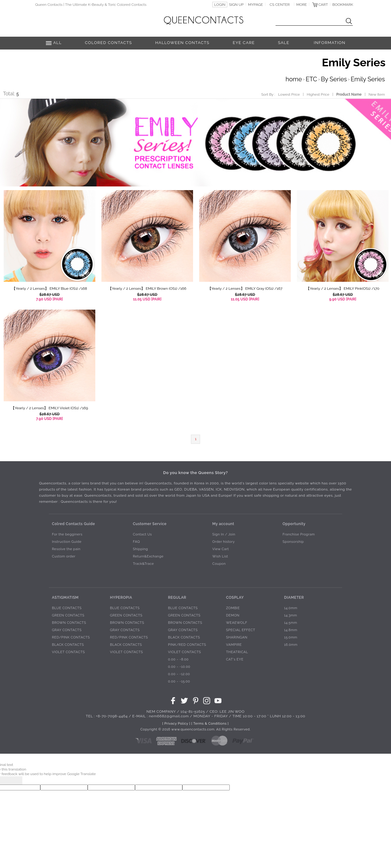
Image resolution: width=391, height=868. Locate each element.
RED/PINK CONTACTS (71, 637)
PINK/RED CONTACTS (187, 645)
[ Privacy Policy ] (176, 724)
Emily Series (368, 79)
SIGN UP (236, 5)
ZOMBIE (233, 608)
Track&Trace (143, 564)
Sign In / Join (224, 534)
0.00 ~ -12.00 (179, 674)
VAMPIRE (234, 645)
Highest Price (318, 94)
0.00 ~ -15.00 (179, 681)
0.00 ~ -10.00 (179, 667)
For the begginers (67, 534)
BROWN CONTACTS (69, 623)
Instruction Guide (67, 542)
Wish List (220, 556)
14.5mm (291, 623)
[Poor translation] (15, 780)
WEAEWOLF (237, 623)
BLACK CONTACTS (68, 645)
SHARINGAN (237, 637)
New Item (377, 94)
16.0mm (291, 645)
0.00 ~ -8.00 (178, 659)
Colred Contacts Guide (73, 524)
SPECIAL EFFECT (241, 630)
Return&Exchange (148, 556)
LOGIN (220, 5)
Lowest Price (289, 94)
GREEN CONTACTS (68, 615)
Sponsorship (293, 542)
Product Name (349, 94)
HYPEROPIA (121, 597)
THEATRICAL (237, 652)
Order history (224, 542)
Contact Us (142, 534)
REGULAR (177, 597)
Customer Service (150, 524)
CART (323, 5)
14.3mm (291, 615)
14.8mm (291, 630)
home (294, 79)
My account (223, 524)
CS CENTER (280, 5)
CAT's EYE (235, 659)
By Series (334, 79)
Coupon (219, 564)
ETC (312, 79)
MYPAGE (256, 5)
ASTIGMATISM (65, 597)
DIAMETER (294, 597)
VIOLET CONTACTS (68, 652)
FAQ (136, 542)
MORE (302, 5)
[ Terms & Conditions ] (210, 724)
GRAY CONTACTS (67, 630)
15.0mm (291, 637)
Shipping (140, 549)
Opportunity (294, 524)
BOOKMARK (343, 5)
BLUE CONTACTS (67, 608)
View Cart (221, 549)
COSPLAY (235, 597)
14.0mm (291, 608)
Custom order (64, 556)
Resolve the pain (66, 549)
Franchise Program (299, 534)
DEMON (233, 615)
